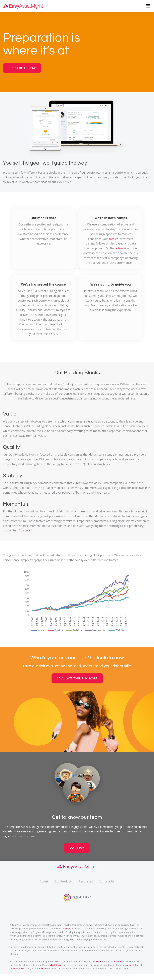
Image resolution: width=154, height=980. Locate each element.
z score (26, 530)
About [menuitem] (44, 881)
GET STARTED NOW (22, 68)
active (119, 248)
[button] (148, 6)
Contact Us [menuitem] (107, 881)
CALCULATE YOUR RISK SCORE (77, 678)
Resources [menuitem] (86, 881)
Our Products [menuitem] (64, 881)
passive (113, 239)
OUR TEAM (77, 848)
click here (115, 961)
